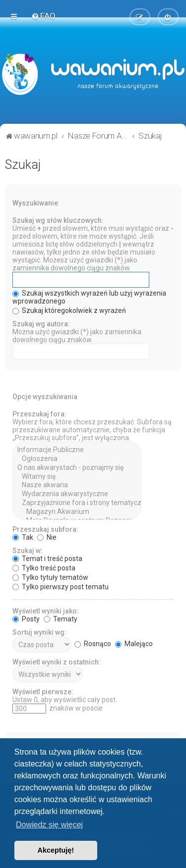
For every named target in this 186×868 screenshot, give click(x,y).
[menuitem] (43, 16)
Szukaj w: (28, 550)
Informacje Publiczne (77, 449)
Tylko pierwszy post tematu (61, 586)
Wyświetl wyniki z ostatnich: (57, 661)
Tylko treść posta (44, 567)
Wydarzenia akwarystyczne (77, 493)
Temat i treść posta (47, 558)
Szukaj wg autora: (41, 323)
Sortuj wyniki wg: (39, 631)
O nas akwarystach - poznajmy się (77, 467)
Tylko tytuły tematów (50, 576)
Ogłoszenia (77, 458)
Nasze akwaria (77, 485)
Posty (26, 618)
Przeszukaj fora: (39, 413)
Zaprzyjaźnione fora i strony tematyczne (77, 502)
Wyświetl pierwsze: (43, 691)
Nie (47, 536)
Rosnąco (93, 643)
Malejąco (134, 643)
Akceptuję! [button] (56, 850)
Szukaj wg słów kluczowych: (58, 219)
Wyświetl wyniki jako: (46, 610)
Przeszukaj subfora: (45, 528)
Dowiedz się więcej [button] (49, 825)
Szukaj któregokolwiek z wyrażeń (69, 309)
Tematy (61, 618)
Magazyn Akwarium (77, 511)
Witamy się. (77, 476)
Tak (23, 536)
